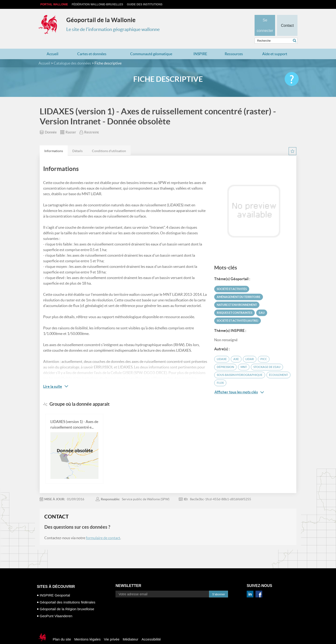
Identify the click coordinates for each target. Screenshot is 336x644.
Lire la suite (53, 377)
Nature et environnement (237, 296)
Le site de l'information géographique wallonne (113, 29)
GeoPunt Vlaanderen (56, 607)
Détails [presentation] (77, 142)
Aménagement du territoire (239, 288)
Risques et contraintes (234, 304)
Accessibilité (151, 630)
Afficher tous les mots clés (239, 383)
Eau (262, 304)
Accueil (52, 45)
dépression (225, 358)
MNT (244, 358)
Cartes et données (92, 45)
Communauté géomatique (151, 45)
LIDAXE (222, 350)
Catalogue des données (72, 54)
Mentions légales (88, 630)
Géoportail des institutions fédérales (67, 593)
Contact (287, 18)
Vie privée (112, 630)
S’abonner (219, 585)
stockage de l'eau (267, 358)
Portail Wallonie (54, 4)
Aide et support (275, 45)
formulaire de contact (103, 529)
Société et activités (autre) (238, 312)
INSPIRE (200, 45)
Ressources (234, 45)
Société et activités (232, 280)
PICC (264, 350)
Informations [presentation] (54, 142)
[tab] (54, 141)
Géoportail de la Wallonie (101, 20)
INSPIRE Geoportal (55, 586)
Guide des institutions (145, 4)
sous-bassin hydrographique (240, 366)
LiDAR (250, 350)
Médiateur (131, 630)
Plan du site (62, 630)
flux (220, 374)
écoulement (278, 366)
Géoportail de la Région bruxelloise (67, 600)
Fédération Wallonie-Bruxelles (97, 4)
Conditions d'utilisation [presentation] (109, 142)
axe (236, 350)
